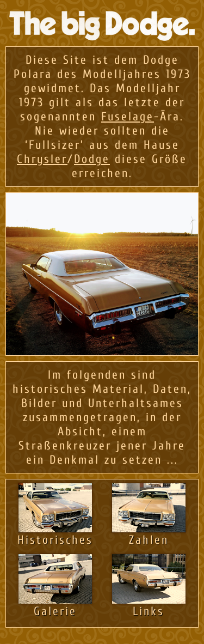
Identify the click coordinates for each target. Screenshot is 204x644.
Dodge (92, 159)
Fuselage (128, 117)
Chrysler (42, 159)
